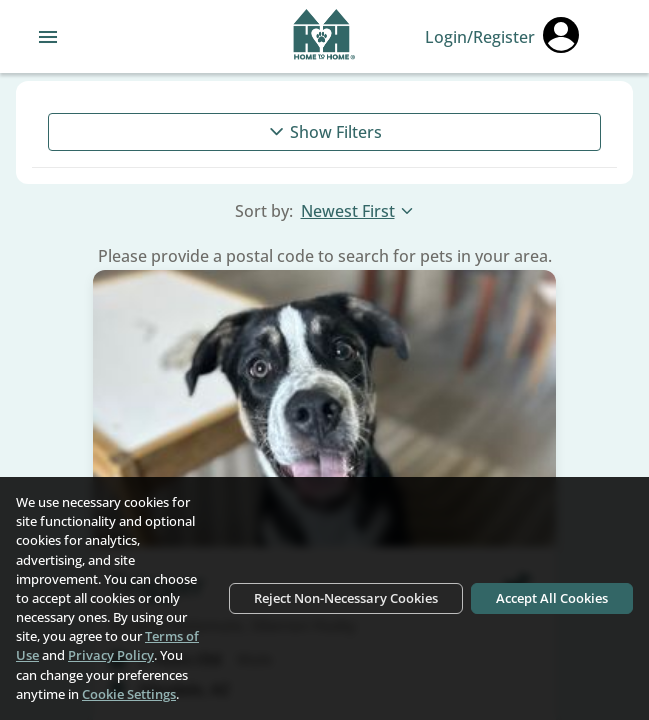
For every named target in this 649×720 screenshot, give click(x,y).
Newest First (358, 211)
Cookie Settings (129, 694)
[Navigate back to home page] (324, 37)
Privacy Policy (111, 655)
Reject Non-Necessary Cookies (346, 598)
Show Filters (324, 132)
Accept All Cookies (552, 598)
